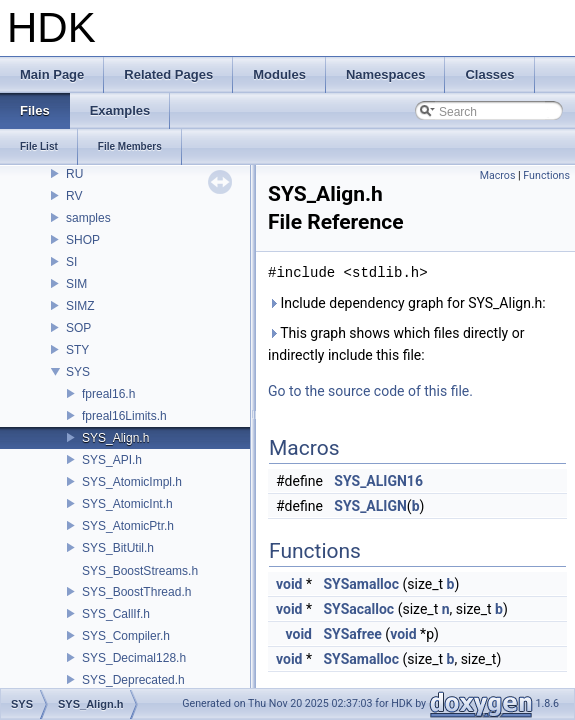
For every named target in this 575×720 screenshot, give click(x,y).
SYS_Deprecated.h (133, 680)
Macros (498, 175)
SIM (76, 284)
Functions (546, 175)
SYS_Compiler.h (126, 636)
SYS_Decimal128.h (134, 658)
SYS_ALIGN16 (378, 481)
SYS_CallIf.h (116, 614)
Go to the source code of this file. (370, 391)
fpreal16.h (108, 394)
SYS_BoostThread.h (136, 592)
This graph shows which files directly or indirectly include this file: (396, 344)
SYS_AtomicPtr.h (128, 526)
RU (74, 174)
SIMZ (80, 306)
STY (77, 350)
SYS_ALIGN (370, 506)
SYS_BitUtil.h (118, 548)
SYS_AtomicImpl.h (132, 482)
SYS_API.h (112, 460)
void (289, 584)
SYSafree (352, 634)
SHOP (83, 240)
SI (71, 262)
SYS (78, 372)
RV (74, 196)
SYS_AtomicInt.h (127, 504)
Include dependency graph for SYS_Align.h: (407, 303)
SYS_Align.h (115, 438)
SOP (78, 328)
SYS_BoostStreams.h (140, 571)
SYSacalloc (358, 609)
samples (88, 218)
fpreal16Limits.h (124, 416)
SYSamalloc (361, 584)
